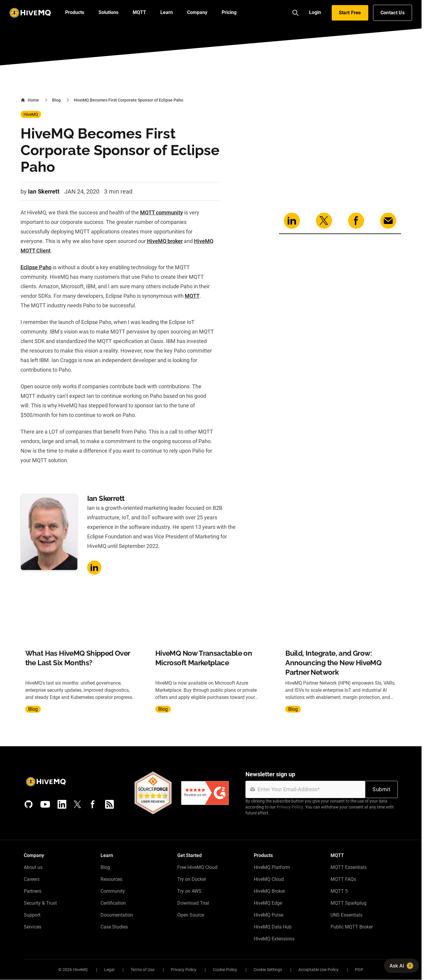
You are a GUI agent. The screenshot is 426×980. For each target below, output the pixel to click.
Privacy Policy (290, 807)
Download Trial (193, 903)
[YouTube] (45, 804)
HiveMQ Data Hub (273, 927)
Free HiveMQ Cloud (197, 867)
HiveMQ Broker (269, 891)
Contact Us (393, 13)
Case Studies (114, 927)
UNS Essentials (346, 915)
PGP (359, 970)
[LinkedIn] (62, 804)
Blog (56, 100)
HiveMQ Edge (268, 903)
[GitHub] (29, 804)
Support (32, 915)
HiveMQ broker (165, 241)
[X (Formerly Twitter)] (77, 804)
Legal (109, 970)
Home (30, 100)
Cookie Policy (225, 970)
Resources (111, 879)
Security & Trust (40, 903)
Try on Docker (192, 879)
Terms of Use (142, 970)
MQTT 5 (339, 891)
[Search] (295, 13)
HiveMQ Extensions (274, 939)
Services (33, 927)
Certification (113, 903)
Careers (32, 879)
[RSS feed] (109, 804)
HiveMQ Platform (272, 867)
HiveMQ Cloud (269, 879)
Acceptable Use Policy (318, 970)
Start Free (350, 13)
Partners (33, 891)
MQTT (192, 296)
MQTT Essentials (349, 867)
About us (33, 867)
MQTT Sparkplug (349, 903)
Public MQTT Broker (352, 927)
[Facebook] (93, 804)
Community (113, 891)
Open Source (191, 915)
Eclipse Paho (36, 267)
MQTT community (162, 212)
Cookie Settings (268, 970)
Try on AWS (189, 891)
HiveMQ (31, 114)
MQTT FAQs (343, 879)
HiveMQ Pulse (268, 915)
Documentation (117, 915)
